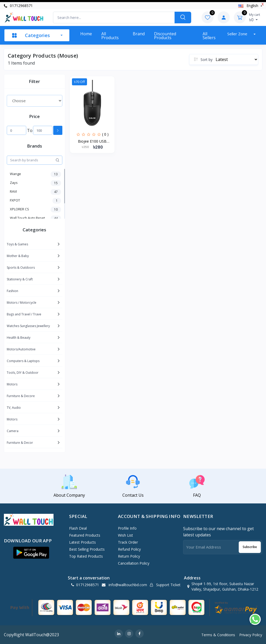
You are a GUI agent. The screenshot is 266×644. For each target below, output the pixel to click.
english (249, 6)
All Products (110, 36)
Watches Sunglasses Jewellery (28, 326)
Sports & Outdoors (21, 268)
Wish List (125, 535)
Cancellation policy (134, 563)
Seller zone (238, 34)
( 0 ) (105, 134)
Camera (13, 431)
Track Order (128, 542)
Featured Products (85, 535)
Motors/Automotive (21, 349)
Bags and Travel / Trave (24, 314)
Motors (12, 384)
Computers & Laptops (23, 361)
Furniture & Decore (21, 396)
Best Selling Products (87, 549)
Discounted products (165, 36)
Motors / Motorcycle (22, 303)
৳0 (255, 17)
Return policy (129, 556)
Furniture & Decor (20, 443)
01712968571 (18, 6)
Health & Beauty (19, 338)
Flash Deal (78, 528)
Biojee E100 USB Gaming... (92, 141)
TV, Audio (14, 408)
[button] (31, 553)
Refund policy (129, 549)
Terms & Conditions (218, 635)
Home (86, 34)
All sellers (209, 36)
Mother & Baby (18, 256)
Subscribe (250, 547)
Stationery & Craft (20, 279)
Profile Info (127, 528)
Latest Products (82, 542)
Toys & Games (17, 244)
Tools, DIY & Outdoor (23, 373)
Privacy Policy (251, 635)
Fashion (12, 291)
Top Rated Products (86, 556)
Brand (139, 34)
